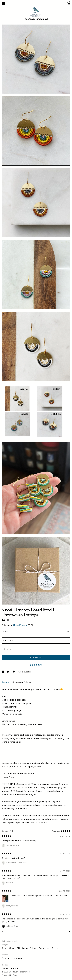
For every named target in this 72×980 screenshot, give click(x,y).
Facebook (6, 958)
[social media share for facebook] (3, 672)
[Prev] (3, 932)
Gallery (55, 948)
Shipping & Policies (22, 682)
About (12, 948)
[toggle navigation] (3, 3)
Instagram (18, 958)
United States (20, 625)
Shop (4, 948)
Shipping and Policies (27, 948)
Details (6, 682)
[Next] (69, 932)
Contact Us (44, 948)
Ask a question (25, 672)
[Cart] (69, 4)
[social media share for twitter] (9, 672)
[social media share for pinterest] (14, 672)
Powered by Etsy (9, 975)
